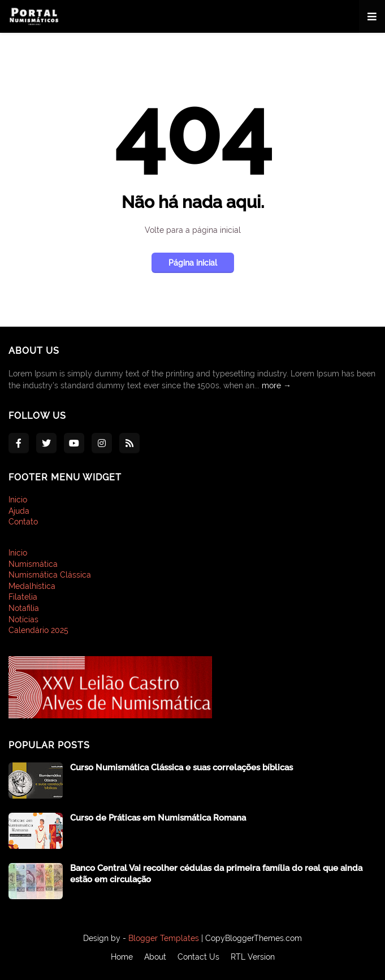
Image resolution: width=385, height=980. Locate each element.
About (155, 957)
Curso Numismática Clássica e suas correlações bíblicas (181, 767)
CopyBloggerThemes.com (254, 938)
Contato (23, 522)
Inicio (18, 500)
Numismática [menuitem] (33, 564)
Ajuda (19, 511)
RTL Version (253, 957)
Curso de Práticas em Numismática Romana (158, 818)
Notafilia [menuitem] (24, 608)
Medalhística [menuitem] (32, 586)
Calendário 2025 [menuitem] (38, 630)
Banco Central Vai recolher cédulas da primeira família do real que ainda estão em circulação (216, 874)
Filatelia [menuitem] (23, 597)
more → (276, 385)
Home (122, 957)
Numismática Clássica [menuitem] (50, 575)
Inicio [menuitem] (18, 553)
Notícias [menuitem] (23, 619)
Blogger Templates (164, 938)
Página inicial (193, 263)
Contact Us (198, 957)
